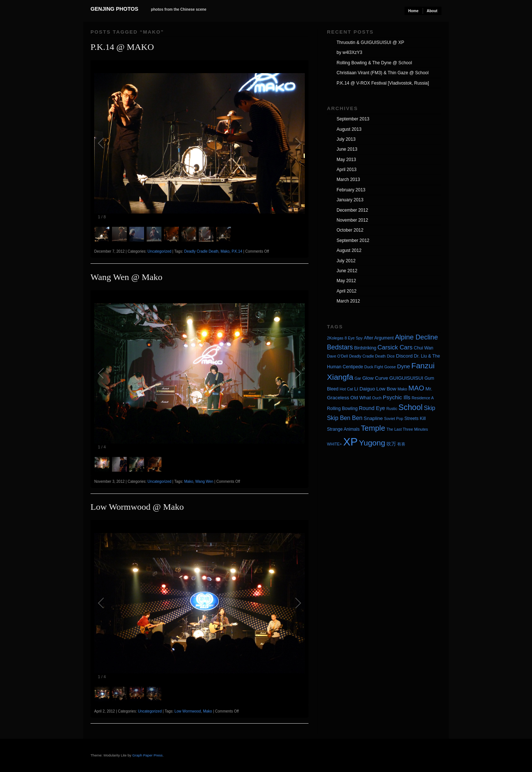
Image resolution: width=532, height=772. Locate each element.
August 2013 (349, 129)
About (432, 11)
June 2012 (347, 271)
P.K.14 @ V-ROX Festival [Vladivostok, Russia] (383, 83)
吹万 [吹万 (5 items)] (391, 444)
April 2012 (347, 291)
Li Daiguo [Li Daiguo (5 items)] (365, 389)
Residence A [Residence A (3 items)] (423, 398)
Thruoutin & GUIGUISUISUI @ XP (370, 42)
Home (413, 11)
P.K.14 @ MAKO (122, 47)
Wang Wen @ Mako (126, 277)
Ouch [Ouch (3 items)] (377, 398)
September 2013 (353, 119)
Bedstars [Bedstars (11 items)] (340, 347)
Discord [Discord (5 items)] (404, 356)
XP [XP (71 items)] (350, 442)
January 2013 (350, 200)
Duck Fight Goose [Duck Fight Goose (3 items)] (380, 367)
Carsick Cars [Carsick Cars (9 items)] (395, 347)
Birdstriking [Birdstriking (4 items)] (365, 348)
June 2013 (347, 149)
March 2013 (348, 180)
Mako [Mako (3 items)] (402, 389)
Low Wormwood (188, 711)
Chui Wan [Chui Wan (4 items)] (424, 348)
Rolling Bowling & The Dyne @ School (374, 63)
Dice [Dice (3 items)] (391, 356)
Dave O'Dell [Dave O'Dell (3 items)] (337, 356)
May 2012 (346, 281)
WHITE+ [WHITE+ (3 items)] (335, 444)
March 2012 (348, 301)
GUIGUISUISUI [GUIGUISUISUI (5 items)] (406, 378)
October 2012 (350, 230)
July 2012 (346, 261)
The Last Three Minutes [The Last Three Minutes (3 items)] (407, 429)
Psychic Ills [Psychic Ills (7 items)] (397, 397)
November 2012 (352, 220)
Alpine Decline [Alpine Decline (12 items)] (416, 337)
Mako (225, 251)
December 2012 (352, 210)
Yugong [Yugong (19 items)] (372, 443)
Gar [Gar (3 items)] (358, 378)
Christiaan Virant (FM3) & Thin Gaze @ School (383, 73)
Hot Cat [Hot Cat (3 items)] (346, 389)
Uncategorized (159, 251)
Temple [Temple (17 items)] (373, 428)
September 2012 (353, 240)
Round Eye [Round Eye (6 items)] (372, 408)
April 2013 (347, 170)
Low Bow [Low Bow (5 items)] (386, 389)
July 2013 (346, 139)
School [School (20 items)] (411, 407)
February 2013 (351, 190)
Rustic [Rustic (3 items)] (392, 409)
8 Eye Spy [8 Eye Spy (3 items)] (354, 338)
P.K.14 (237, 251)
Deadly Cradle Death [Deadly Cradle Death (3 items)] (367, 356)
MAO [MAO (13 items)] (416, 388)
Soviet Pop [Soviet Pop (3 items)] (394, 419)
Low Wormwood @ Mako (137, 507)
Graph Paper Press (147, 755)
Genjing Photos (114, 9)
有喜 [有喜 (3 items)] (401, 444)
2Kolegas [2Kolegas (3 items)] (335, 338)
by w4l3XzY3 (349, 52)
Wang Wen (204, 481)
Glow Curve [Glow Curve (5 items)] (375, 378)
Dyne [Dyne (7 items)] (404, 366)
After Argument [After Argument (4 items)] (379, 338)
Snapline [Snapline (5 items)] (373, 418)
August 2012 (349, 250)
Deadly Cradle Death (201, 251)
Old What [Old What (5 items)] (361, 398)
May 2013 (346, 160)
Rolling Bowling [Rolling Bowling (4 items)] (342, 409)
